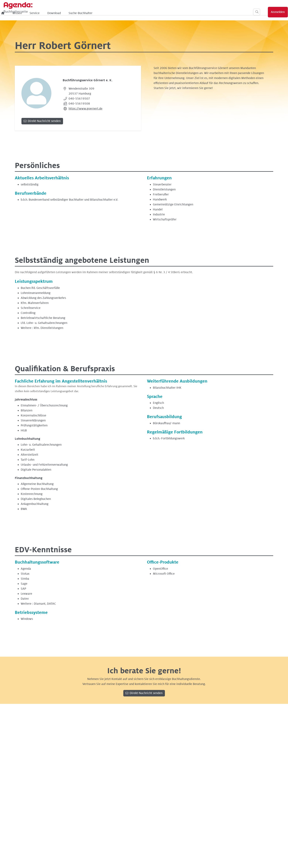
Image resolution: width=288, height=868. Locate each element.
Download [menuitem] (115, 13)
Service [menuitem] (96, 13)
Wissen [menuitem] (78, 13)
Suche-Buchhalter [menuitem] (142, 13)
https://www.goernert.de (85, 109)
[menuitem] (64, 13)
